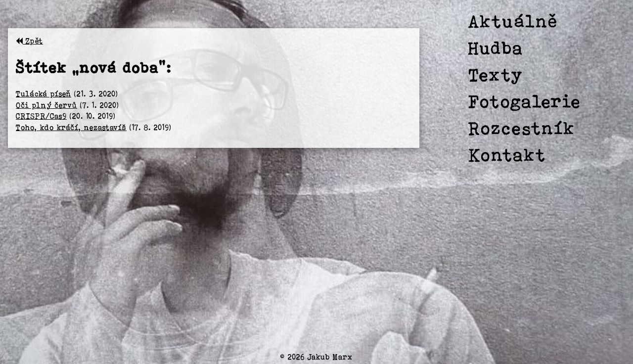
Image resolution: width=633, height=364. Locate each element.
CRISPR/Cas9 (41, 116)
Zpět (29, 41)
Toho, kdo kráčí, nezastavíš (71, 127)
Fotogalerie (525, 101)
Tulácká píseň (44, 94)
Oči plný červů (46, 105)
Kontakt (507, 155)
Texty (496, 74)
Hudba (496, 48)
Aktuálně (513, 21)
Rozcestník (521, 128)
